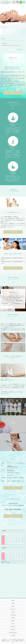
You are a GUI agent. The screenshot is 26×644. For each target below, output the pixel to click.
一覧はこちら (19, 50)
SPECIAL (13, 621)
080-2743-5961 (10, 475)
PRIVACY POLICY (13, 633)
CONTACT (13, 630)
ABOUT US (13, 93)
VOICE (13, 624)
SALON (13, 488)
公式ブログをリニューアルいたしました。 (12, 45)
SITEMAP (13, 636)
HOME (13, 601)
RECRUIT (13, 627)
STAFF (13, 603)
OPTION (13, 618)
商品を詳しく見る (13, 232)
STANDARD (13, 615)
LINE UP (13, 612)
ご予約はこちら (13, 516)
